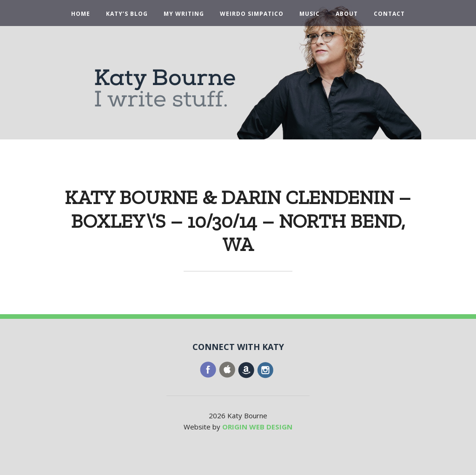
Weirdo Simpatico (252, 14)
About (347, 14)
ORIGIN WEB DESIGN (257, 427)
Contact (389, 14)
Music (310, 14)
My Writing (184, 14)
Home (81, 14)
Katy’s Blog (127, 14)
